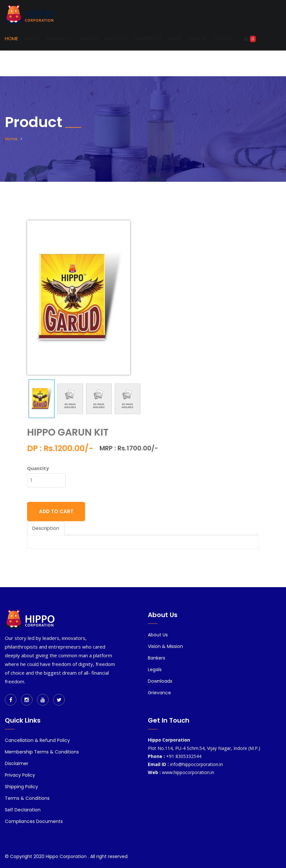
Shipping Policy (21, 787)
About (33, 38)
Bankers (157, 658)
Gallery (89, 38)
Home (11, 38)
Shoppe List (148, 38)
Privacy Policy (20, 775)
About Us (158, 635)
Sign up (198, 38)
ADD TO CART (56, 511)
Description (46, 528)
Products (60, 38)
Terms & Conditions (27, 798)
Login (175, 38)
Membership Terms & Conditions (42, 752)
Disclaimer (17, 763)
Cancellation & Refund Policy (37, 740)
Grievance (159, 693)
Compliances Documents (34, 821)
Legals (155, 669)
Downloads (160, 681)
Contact (225, 38)
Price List (116, 38)
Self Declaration (23, 810)
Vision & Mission (165, 646)
